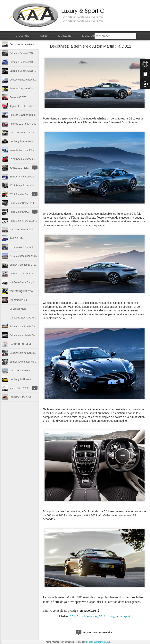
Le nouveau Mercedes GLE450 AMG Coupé (33, 159)
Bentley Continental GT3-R (24, 265)
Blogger (89, 642)
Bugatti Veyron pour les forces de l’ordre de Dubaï (36, 362)
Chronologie (84, 43)
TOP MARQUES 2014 (21, 291)
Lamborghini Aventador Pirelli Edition (29, 141)
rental (119, 616)
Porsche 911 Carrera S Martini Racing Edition (33, 274)
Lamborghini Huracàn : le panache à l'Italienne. (34, 379)
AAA (72, 616)
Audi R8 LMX (17, 238)
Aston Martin (84, 616)
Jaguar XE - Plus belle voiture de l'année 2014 (34, 106)
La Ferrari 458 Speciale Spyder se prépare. (32, 247)
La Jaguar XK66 (18, 309)
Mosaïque (89, 36)
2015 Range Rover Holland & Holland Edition (33, 185)
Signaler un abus (102, 642)
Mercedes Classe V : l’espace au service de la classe (37, 371)
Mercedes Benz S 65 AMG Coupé (27, 230)
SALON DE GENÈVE (21, 344)
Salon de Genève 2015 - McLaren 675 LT (31, 71)
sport (127, 616)
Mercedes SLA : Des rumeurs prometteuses (32, 318)
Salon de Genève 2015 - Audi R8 (27, 62)
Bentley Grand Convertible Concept (28, 177)
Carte (44, 36)
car (95, 616)
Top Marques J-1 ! (19, 300)
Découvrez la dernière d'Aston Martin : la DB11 (91, 46)
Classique (23, 36)
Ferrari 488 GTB (18, 97)
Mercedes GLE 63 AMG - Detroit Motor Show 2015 (36, 133)
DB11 (102, 616)
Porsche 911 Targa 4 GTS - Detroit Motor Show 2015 (37, 124)
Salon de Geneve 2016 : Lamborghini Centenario (35, 53)
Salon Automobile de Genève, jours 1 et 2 (31, 327)
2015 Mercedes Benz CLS (23, 256)
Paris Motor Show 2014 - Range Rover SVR (32, 221)
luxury (111, 616)
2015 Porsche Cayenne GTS (25, 194)
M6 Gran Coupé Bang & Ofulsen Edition (30, 282)
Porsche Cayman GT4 (21, 89)
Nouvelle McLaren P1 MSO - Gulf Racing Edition (35, 150)
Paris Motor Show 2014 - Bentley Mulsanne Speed (36, 203)
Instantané (57, 43)
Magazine (65, 36)
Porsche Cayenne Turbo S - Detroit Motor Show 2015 (37, 115)
